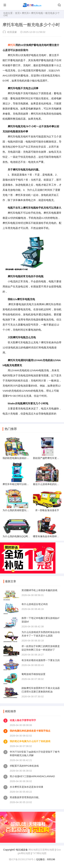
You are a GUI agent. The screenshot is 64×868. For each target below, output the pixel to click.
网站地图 (33, 850)
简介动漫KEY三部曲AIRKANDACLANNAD (32, 776)
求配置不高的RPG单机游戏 (24, 766)
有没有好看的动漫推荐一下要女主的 (41, 660)
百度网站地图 (47, 850)
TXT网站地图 (39, 853)
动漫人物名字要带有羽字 (23, 720)
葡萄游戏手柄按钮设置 (33, 674)
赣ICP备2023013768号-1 (22, 859)
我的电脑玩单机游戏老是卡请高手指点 (30, 731)
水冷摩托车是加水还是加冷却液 (26, 787)
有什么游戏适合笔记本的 (35, 604)
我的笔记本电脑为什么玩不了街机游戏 (30, 741)
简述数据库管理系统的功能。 (25, 797)
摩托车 (25, 13)
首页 (17, 13)
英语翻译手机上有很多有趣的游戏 (39, 590)
